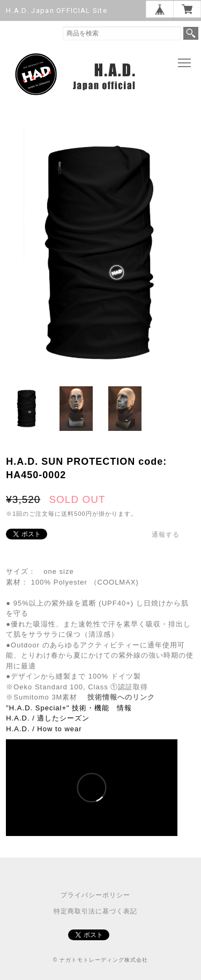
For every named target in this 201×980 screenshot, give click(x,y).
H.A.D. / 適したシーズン (48, 718)
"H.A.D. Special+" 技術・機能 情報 (69, 708)
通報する (166, 535)
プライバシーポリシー (95, 895)
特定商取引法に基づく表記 (95, 911)
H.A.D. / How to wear (44, 729)
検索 (191, 33)
